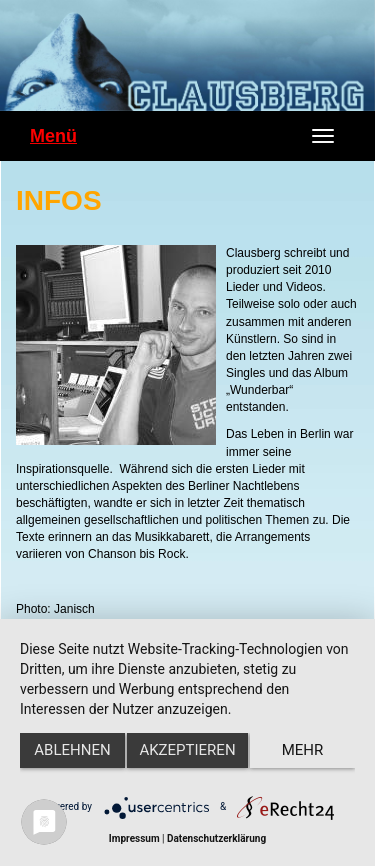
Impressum (134, 838)
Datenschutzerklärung (216, 838)
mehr (303, 750)
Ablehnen (72, 750)
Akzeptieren (187, 750)
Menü (53, 136)
